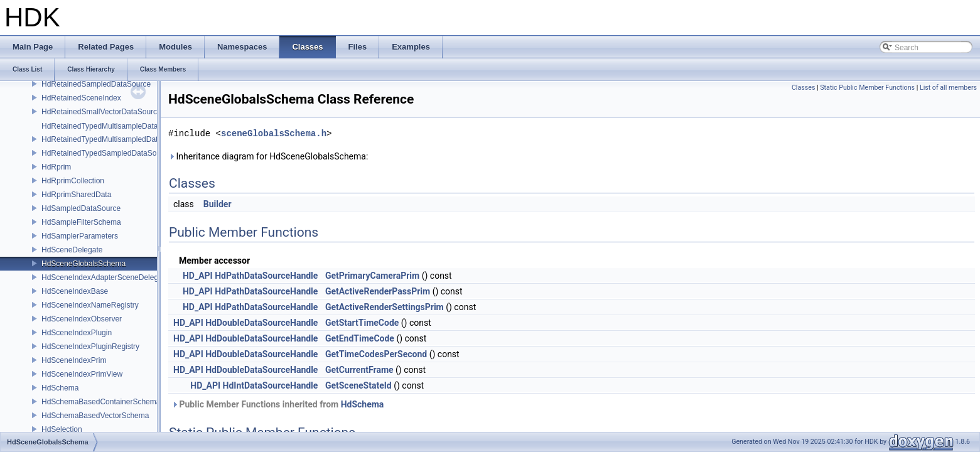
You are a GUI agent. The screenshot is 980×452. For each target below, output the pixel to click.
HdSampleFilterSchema (81, 222)
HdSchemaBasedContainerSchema (101, 402)
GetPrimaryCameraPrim (372, 276)
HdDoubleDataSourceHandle (261, 323)
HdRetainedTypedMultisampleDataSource (111, 126)
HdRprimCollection (73, 181)
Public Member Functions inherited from (277, 404)
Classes (803, 88)
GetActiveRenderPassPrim (378, 291)
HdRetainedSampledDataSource (96, 84)
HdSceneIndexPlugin (77, 333)
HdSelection (62, 429)
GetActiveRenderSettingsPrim (385, 307)
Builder (218, 204)
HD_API (198, 276)
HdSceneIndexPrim (74, 360)
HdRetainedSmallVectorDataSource (101, 112)
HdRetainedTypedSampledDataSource (106, 153)
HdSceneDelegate (72, 250)
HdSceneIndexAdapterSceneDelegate (105, 277)
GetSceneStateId (358, 385)
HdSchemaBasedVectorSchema (95, 416)
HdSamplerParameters (80, 236)
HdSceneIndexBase (75, 291)
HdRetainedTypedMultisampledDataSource (114, 139)
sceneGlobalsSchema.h (274, 133)
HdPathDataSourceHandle (266, 276)
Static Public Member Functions (867, 88)
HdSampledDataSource (81, 208)
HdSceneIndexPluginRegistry (90, 347)
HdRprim (56, 167)
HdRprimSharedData (76, 195)
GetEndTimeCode (360, 338)
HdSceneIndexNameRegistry (90, 305)
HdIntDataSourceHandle (271, 385)
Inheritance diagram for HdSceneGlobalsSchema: (268, 156)
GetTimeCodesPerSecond (376, 354)
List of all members (948, 88)
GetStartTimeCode (362, 323)
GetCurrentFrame (359, 370)
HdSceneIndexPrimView (82, 374)
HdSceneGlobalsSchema (83, 264)
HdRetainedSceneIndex (81, 98)
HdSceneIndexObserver (82, 319)
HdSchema (60, 388)
